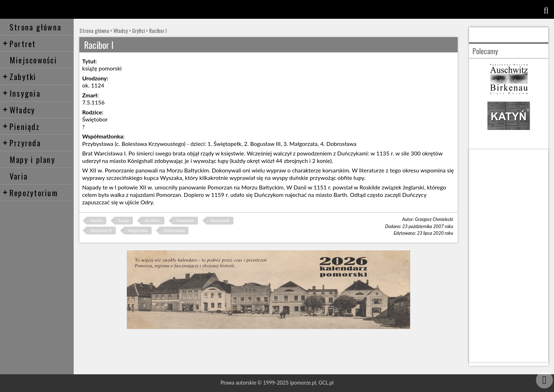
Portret (19, 43)
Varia (19, 176)
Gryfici (138, 31)
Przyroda (22, 143)
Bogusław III (101, 230)
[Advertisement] (509, 256)
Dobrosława (174, 230)
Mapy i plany (32, 159)
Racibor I (158, 31)
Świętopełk (220, 220)
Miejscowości (33, 60)
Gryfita (96, 220)
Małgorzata (138, 230)
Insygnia (21, 93)
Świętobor (185, 220)
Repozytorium (30, 192)
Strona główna (35, 27)
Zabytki (19, 76)
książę (124, 220)
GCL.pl (326, 383)
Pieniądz (21, 126)
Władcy (19, 110)
